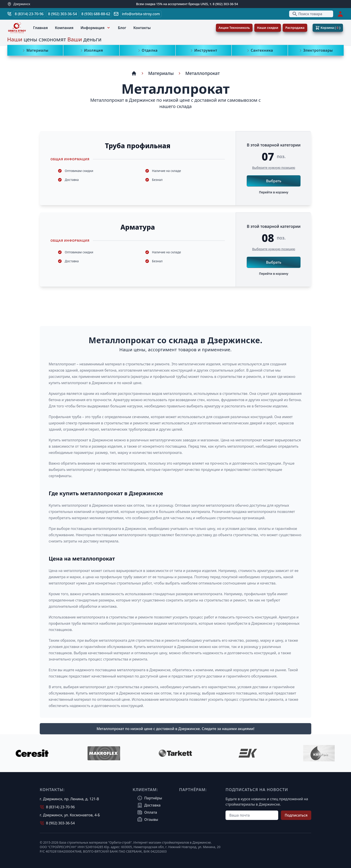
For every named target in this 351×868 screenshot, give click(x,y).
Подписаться (296, 815)
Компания (64, 28)
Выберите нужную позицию (274, 168)
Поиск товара (307, 14)
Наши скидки (268, 28)
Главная (40, 28)
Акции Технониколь (234, 28)
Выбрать (274, 181)
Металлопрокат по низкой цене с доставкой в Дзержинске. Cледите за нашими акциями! (176, 729)
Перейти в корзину (274, 192)
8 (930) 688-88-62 (96, 14)
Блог (122, 28)
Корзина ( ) (328, 28)
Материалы (161, 73)
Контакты (142, 28)
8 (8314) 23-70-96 (29, 14)
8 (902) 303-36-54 (62, 14)
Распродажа (295, 28)
